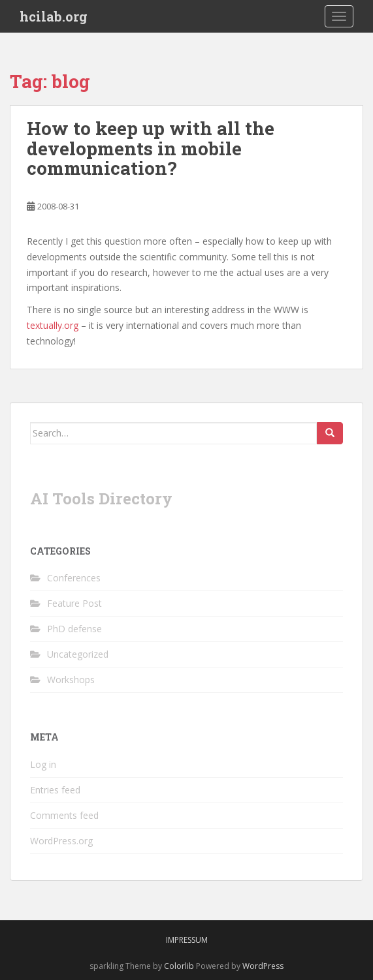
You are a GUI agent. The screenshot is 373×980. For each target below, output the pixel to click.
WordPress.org (61, 841)
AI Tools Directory (101, 498)
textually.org (53, 325)
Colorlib (179, 966)
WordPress (263, 966)
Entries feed (55, 790)
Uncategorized (78, 654)
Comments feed (64, 815)
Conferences (74, 578)
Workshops (71, 680)
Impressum (187, 940)
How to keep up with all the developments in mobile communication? (151, 148)
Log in (43, 764)
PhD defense (74, 629)
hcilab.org (54, 16)
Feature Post (74, 603)
